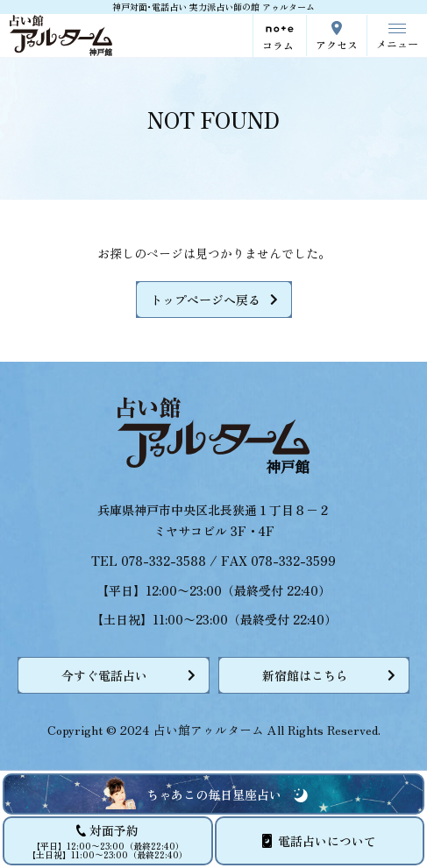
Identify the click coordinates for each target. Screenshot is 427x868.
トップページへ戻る (205, 300)
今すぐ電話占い (104, 675)
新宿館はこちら (305, 675)
